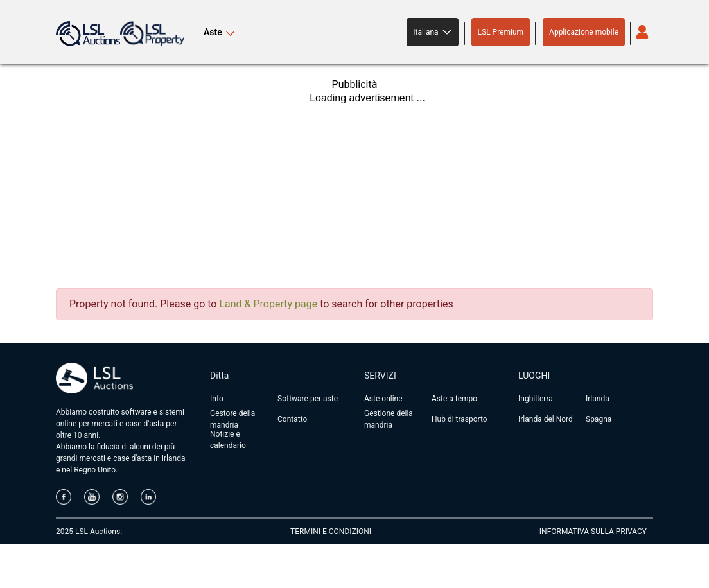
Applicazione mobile (584, 32)
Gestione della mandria (389, 419)
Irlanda (598, 399)
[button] (432, 32)
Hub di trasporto (460, 419)
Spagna (599, 419)
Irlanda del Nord (546, 419)
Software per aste (308, 399)
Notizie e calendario (228, 440)
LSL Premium (501, 32)
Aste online (383, 399)
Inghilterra (536, 399)
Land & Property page (268, 304)
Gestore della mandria (232, 419)
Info (217, 399)
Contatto (292, 419)
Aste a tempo (454, 399)
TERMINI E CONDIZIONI (331, 532)
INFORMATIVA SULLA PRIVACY (593, 532)
